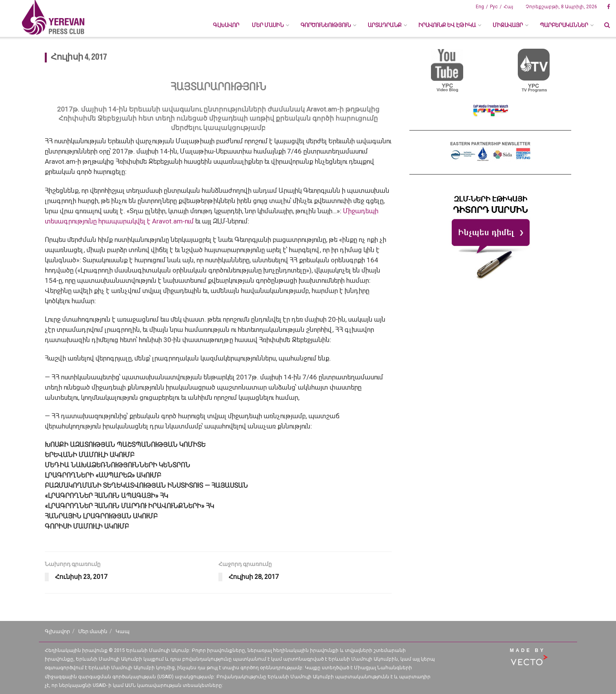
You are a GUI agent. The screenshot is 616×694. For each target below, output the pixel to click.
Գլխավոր (226, 25)
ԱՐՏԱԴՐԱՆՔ (385, 25)
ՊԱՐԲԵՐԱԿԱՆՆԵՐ (564, 25)
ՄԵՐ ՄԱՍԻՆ (268, 25)
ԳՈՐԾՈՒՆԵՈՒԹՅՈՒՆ (326, 25)
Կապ (123, 631)
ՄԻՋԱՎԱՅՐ (508, 25)
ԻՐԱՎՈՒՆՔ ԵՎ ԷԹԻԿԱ (447, 25)
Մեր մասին (93, 631)
